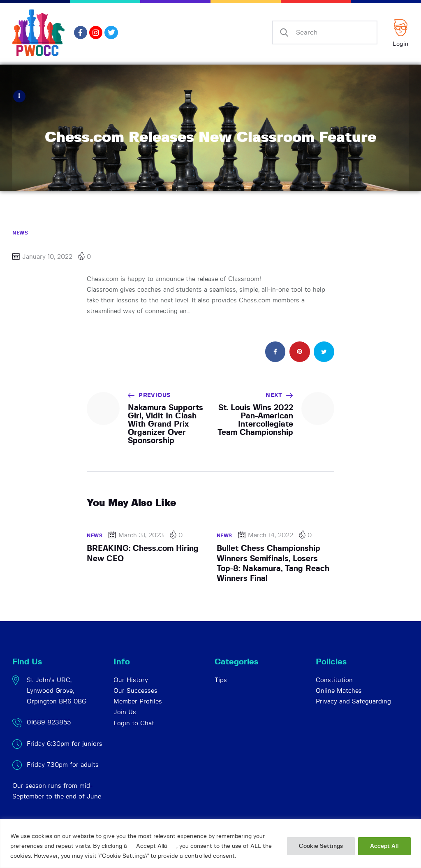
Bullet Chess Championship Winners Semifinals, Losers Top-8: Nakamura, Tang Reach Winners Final (273, 563)
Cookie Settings (321, 846)
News (20, 232)
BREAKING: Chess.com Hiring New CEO (143, 553)
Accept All (384, 846)
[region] (210, 844)
